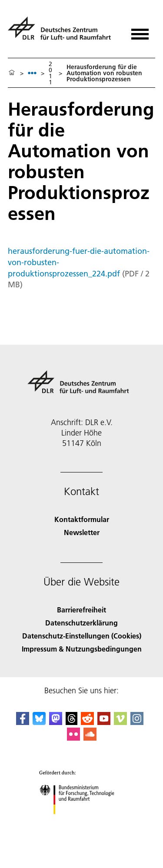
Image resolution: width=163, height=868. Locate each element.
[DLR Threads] (72, 722)
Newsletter (82, 532)
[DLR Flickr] (73, 738)
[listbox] (32, 73)
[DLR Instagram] (137, 722)
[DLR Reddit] (87, 722)
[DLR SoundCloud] (90, 738)
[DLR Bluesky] (39, 722)
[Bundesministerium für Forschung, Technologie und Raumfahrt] (81, 822)
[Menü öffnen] (140, 31)
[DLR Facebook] (23, 722)
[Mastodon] (56, 722)
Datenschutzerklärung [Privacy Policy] (81, 623)
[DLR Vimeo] (120, 722)
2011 (50, 73)
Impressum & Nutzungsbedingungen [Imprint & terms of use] (82, 649)
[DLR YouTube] (104, 722)
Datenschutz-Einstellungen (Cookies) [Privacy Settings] (82, 636)
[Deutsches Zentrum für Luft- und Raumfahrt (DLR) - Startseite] (63, 32)
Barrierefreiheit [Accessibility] (81, 610)
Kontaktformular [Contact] (82, 519)
